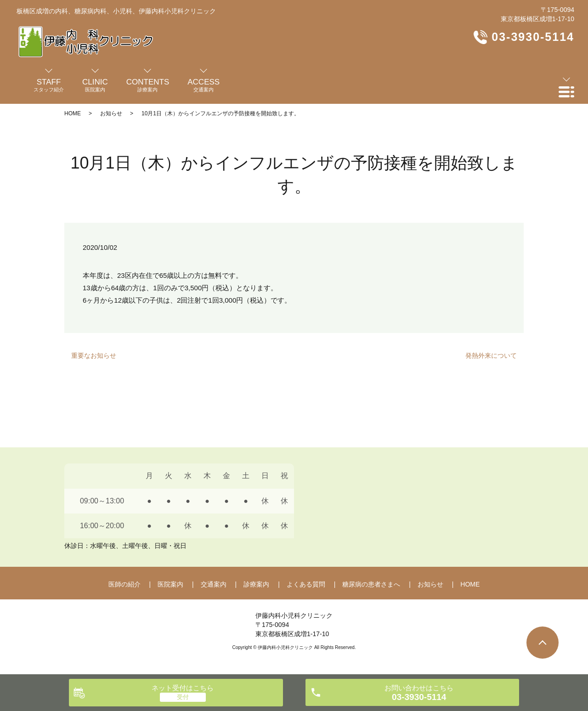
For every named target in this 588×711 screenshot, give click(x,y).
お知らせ (111, 113)
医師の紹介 (124, 584)
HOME (73, 113)
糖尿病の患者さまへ (371, 584)
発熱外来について (491, 355)
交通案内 (214, 584)
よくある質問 (306, 584)
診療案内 (256, 584)
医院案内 (170, 584)
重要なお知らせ (94, 355)
